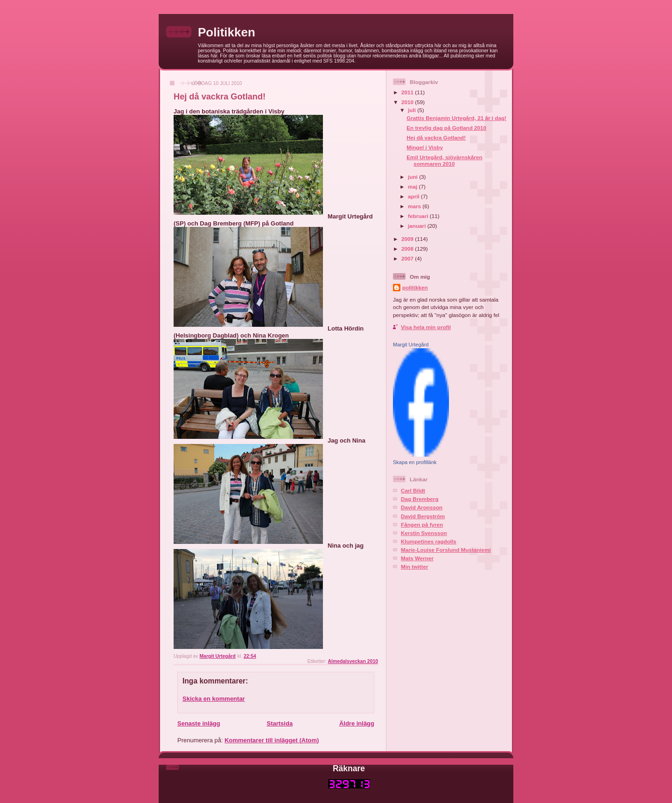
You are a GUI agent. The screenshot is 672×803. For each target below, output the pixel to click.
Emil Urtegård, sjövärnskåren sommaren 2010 (444, 160)
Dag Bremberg (420, 499)
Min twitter (414, 567)
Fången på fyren (422, 525)
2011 (408, 92)
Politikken (227, 32)
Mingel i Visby (425, 147)
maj (413, 187)
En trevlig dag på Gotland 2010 (446, 128)
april (414, 196)
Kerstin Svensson (424, 533)
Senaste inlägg (199, 723)
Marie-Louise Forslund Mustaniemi (446, 550)
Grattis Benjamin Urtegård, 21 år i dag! (456, 118)
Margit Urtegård (411, 345)
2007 (408, 258)
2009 (408, 239)
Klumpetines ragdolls (429, 541)
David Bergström (423, 516)
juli (413, 110)
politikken (415, 287)
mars (415, 206)
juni (413, 177)
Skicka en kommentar (214, 699)
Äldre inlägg (357, 723)
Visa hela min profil (426, 327)
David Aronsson (422, 507)
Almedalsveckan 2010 (353, 661)
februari (419, 216)
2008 (408, 249)
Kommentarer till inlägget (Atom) (272, 740)
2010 (408, 102)
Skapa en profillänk (415, 462)
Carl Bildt (413, 490)
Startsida (280, 723)
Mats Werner (417, 558)
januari (418, 226)
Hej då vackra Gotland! (436, 137)
